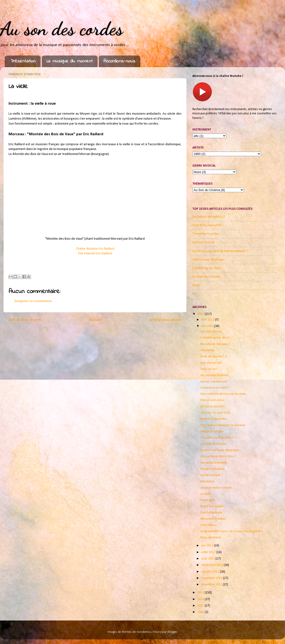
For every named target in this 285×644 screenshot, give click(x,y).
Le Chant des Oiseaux (206, 277)
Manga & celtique (212, 432)
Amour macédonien (214, 382)
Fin (194, 294)
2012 (201, 314)
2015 (201, 606)
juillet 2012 (209, 552)
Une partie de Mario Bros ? (218, 456)
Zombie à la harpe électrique (219, 450)
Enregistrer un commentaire (33, 301)
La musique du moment (70, 61)
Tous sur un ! (209, 369)
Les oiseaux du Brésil (214, 375)
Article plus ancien (166, 320)
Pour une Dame (211, 538)
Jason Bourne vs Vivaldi (216, 488)
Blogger (172, 632)
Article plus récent (25, 320)
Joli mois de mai (211, 332)
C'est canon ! (209, 525)
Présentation (23, 61)
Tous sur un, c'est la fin (215, 413)
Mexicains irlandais (213, 519)
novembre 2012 (212, 578)
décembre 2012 (212, 585)
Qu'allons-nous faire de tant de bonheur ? (220, 251)
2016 (201, 612)
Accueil (95, 320)
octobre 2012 (211, 572)
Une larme (207, 350)
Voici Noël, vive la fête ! (208, 225)
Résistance (208, 482)
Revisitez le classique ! (215, 344)
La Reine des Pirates (214, 444)
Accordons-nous (119, 61)
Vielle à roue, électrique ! (209, 260)
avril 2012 (208, 320)
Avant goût (208, 500)
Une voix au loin (211, 363)
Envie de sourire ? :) (214, 357)
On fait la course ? (212, 407)
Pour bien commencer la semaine (223, 425)
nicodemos (144, 632)
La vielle (206, 494)
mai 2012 (208, 326)
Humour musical (203, 242)
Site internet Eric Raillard (95, 254)
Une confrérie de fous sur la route (223, 394)
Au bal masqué (210, 475)
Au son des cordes (62, 28)
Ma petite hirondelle (214, 463)
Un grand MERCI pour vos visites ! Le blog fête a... (233, 531)
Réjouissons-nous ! (213, 400)
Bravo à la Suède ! (212, 506)
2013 (201, 593)
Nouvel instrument (213, 469)
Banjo (196, 285)
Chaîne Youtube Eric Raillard (95, 249)
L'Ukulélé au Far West (207, 268)
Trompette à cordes (206, 234)
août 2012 (208, 559)
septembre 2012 (212, 565)
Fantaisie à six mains (214, 388)
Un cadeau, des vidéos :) (209, 217)
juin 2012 (208, 546)
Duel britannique (211, 513)
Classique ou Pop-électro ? (218, 438)
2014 (201, 599)
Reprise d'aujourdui (213, 419)
